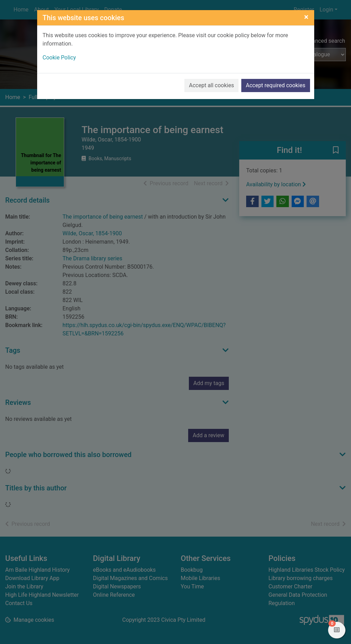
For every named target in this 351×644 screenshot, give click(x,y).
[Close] (306, 17)
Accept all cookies (211, 85)
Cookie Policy (59, 58)
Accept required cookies (276, 85)
